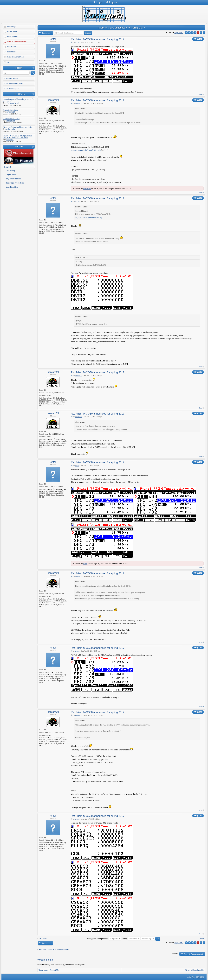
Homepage (11, 27)
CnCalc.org (10, 171)
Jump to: (175, 954)
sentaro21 (53, 100)
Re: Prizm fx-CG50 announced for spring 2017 (98, 39)
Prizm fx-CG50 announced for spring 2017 (121, 28)
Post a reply (47, 33)
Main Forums (12, 37)
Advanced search (11, 78)
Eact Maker (12, 52)
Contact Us (54, 970)
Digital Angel (11, 175)
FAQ (9, 62)
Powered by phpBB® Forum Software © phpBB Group (200, 977)
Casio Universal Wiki (16, 57)
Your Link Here (12, 187)
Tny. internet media (13, 179)
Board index (43, 970)
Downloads (12, 47)
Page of (179, 33)
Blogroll (7, 167)
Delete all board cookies (195, 970)
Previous (43, 939)
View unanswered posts (13, 84)
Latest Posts (19, 94)
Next (202, 939)
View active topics (11, 89)
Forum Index (12, 32)
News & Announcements (17, 42)
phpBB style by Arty (191, 977)
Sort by (131, 939)
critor (53, 39)
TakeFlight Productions (15, 183)
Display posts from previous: (104, 939)
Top (200, 95)
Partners (19, 146)
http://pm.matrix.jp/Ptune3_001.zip (86, 150)
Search (19, 68)
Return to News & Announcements (54, 950)
